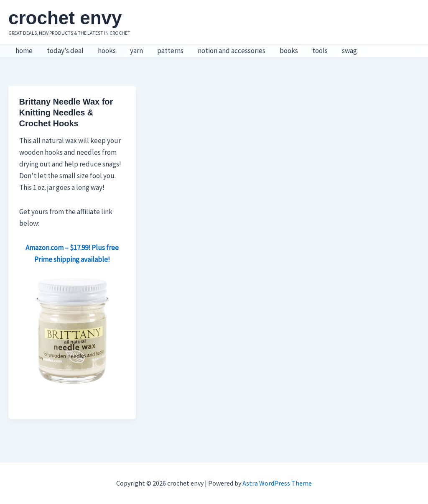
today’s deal (65, 51)
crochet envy (65, 18)
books (289, 51)
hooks (107, 51)
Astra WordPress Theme (277, 483)
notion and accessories (232, 51)
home (24, 51)
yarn (136, 51)
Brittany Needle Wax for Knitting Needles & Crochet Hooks (66, 113)
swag (349, 51)
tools (320, 51)
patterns (170, 51)
